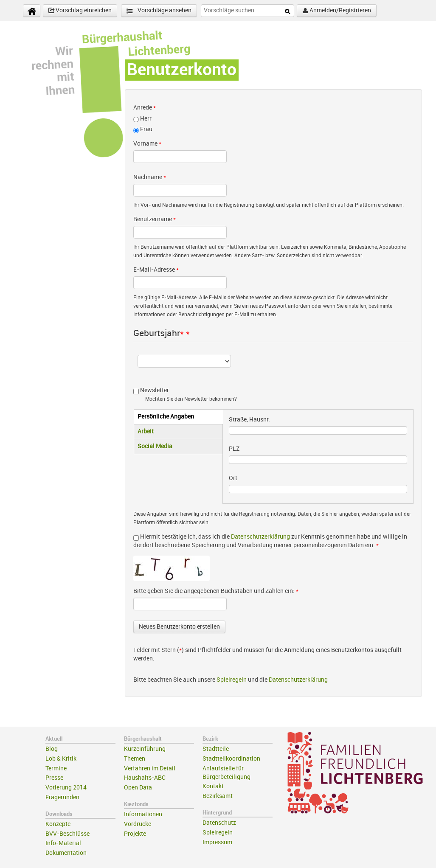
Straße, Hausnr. (249, 420)
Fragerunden (62, 797)
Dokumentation (66, 853)
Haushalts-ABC (145, 778)
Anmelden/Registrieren (337, 11)
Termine (56, 768)
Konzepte (58, 824)
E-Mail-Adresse (156, 270)
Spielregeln (232, 680)
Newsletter (155, 390)
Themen (135, 759)
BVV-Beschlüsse (68, 834)
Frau (146, 129)
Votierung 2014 (66, 788)
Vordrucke (138, 824)
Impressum (217, 842)
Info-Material (63, 843)
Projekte (135, 834)
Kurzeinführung (145, 749)
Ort (233, 478)
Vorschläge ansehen (159, 11)
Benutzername (155, 219)
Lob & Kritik (61, 759)
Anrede (145, 108)
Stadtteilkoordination (231, 759)
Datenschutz (219, 823)
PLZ (234, 449)
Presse (54, 778)
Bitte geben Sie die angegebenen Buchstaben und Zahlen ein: (216, 591)
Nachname (150, 177)
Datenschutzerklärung (260, 537)
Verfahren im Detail (150, 768)
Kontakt (213, 786)
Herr (146, 119)
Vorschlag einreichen (80, 11)
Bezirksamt (218, 796)
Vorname (147, 144)
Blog (52, 749)
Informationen (143, 814)
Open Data (138, 788)
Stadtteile (216, 749)
